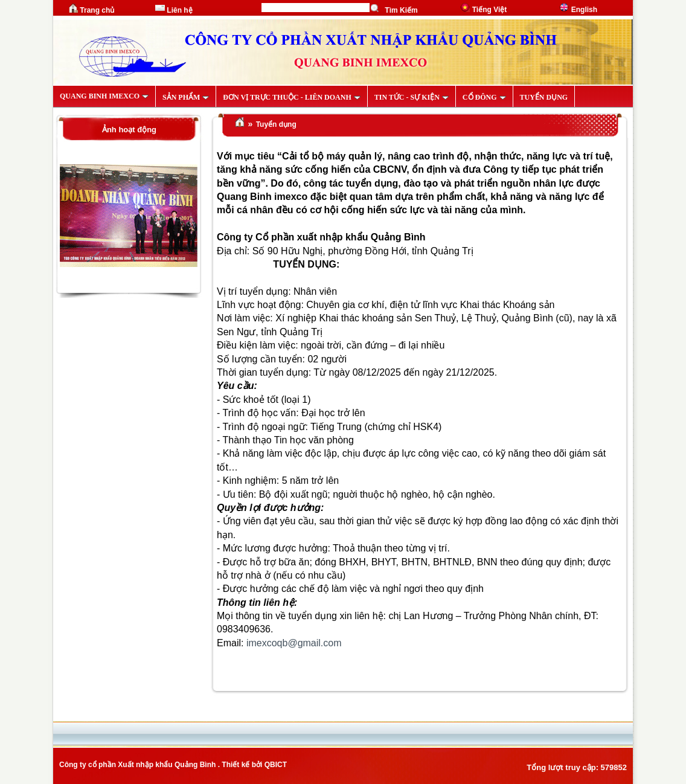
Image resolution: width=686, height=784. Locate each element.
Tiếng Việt (483, 10)
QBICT (276, 765)
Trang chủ (91, 10)
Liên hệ (174, 10)
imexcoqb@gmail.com (294, 643)
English (578, 10)
